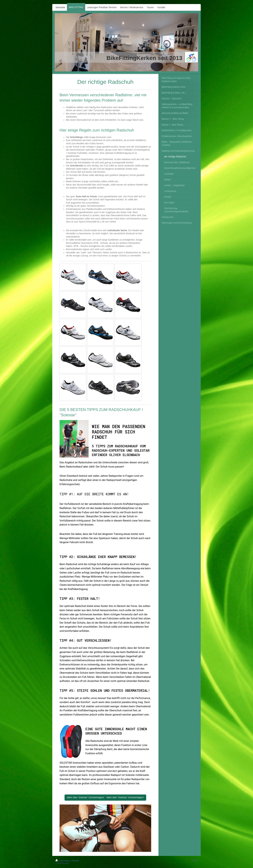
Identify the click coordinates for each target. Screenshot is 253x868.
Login (195, 860)
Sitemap (75, 861)
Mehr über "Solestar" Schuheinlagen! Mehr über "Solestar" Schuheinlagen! (105, 797)
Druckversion (63, 861)
